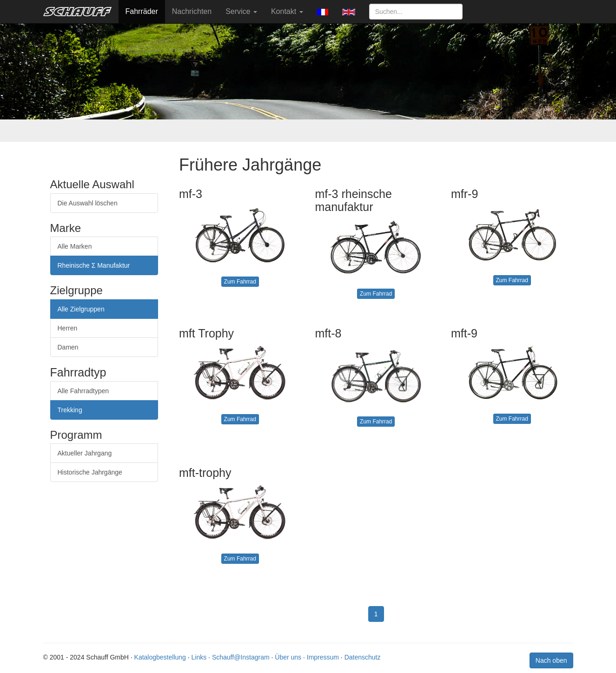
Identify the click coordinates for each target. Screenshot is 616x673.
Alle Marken (75, 246)
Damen (68, 347)
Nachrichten (192, 11)
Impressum (323, 657)
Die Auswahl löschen (88, 203)
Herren (68, 328)
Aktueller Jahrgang (85, 453)
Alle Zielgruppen (81, 309)
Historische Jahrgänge (90, 472)
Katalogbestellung (160, 657)
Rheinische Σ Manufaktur (94, 265)
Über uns (288, 657)
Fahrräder (142, 11)
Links (199, 657)
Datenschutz (363, 657)
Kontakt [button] (287, 11)
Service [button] (241, 11)
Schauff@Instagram (241, 657)
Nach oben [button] (551, 660)
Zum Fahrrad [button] (240, 282)
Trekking (70, 410)
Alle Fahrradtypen (83, 391)
